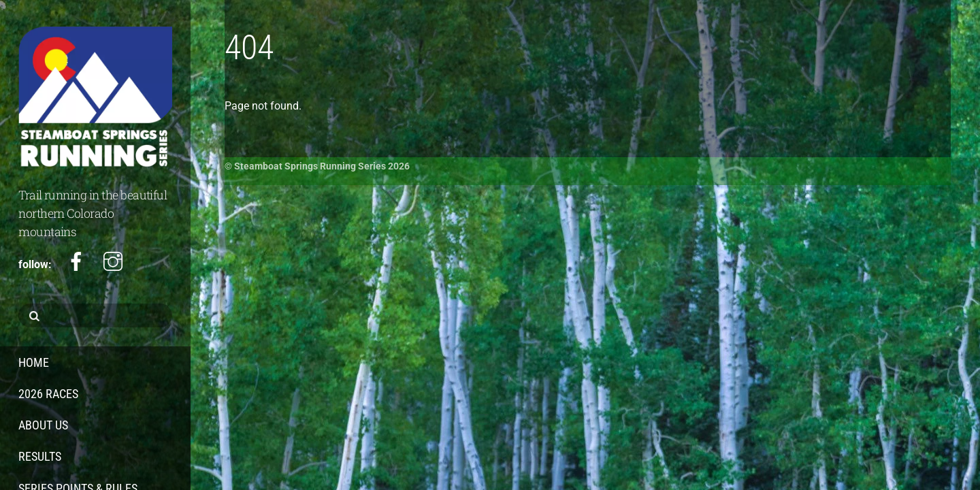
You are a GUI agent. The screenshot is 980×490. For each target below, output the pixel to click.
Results (40, 456)
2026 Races (48, 394)
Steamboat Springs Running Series (310, 166)
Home (34, 362)
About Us (43, 425)
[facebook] (76, 262)
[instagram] (113, 262)
